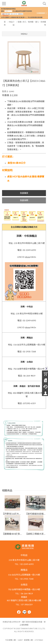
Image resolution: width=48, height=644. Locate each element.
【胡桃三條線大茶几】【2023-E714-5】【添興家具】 (36, 534)
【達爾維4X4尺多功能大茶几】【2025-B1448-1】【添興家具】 (12, 534)
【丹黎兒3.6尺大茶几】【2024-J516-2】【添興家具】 (12, 514)
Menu (24, 34)
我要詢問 (24, 200)
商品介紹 (12, 23)
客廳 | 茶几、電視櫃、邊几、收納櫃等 (32, 23)
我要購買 (24, 193)
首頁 (5, 23)
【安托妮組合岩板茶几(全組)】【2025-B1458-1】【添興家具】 (36, 514)
